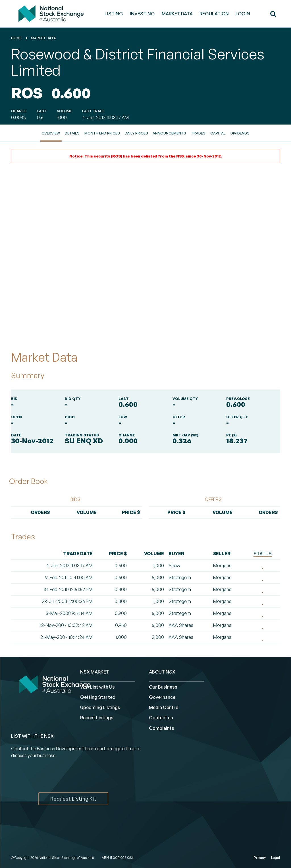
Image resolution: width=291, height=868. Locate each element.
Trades (198, 133)
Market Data (43, 38)
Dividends (240, 133)
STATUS (263, 554)
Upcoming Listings (100, 707)
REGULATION (214, 14)
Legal (276, 858)
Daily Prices (136, 133)
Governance (162, 697)
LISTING (114, 14)
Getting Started (98, 697)
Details (72, 133)
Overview (51, 133)
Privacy (260, 858)
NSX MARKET (95, 672)
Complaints (162, 728)
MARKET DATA (177, 14)
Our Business (163, 687)
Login (243, 14)
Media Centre (164, 707)
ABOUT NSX (162, 672)
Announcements (169, 133)
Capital (218, 133)
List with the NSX (32, 736)
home (16, 38)
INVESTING (142, 14)
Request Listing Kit (73, 799)
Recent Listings (97, 718)
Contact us (161, 718)
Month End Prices (102, 133)
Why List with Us (97, 687)
